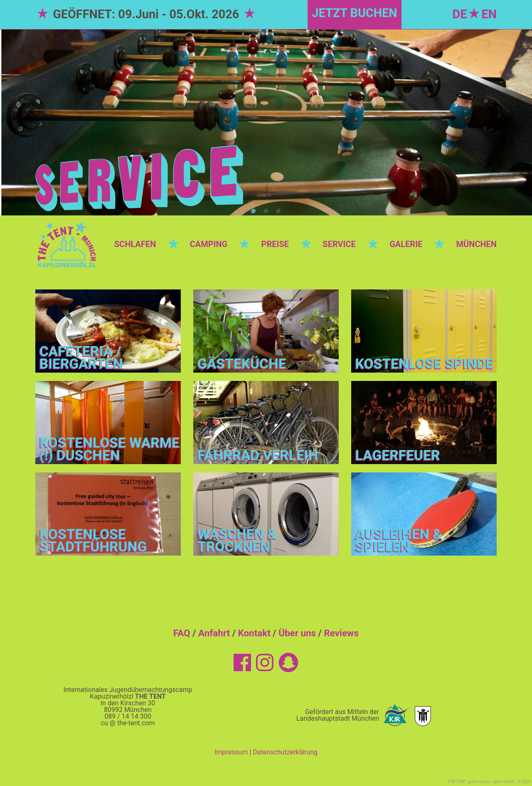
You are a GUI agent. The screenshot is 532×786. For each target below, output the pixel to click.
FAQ (182, 633)
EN (489, 14)
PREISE (275, 244)
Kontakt (254, 633)
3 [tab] (278, 211)
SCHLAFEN (135, 244)
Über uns (297, 633)
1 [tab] (254, 211)
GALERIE (406, 244)
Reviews (341, 633)
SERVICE (339, 244)
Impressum (231, 752)
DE (460, 14)
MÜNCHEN (477, 244)
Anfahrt (214, 633)
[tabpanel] (266, 122)
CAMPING (209, 244)
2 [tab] (266, 211)
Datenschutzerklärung (285, 752)
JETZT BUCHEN (354, 13)
